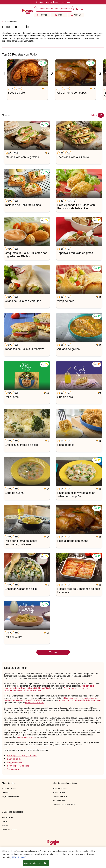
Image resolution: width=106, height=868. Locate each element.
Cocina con (6, 792)
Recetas (42, 15)
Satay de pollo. (14, 759)
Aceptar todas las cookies (36, 864)
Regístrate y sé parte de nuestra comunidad (53, 2)
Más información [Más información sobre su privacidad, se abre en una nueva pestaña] (20, 858)
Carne (4, 821)
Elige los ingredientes (10, 796)
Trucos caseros (59, 792)
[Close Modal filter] (101, 115)
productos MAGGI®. (34, 703)
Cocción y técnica (60, 796)
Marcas (76, 15)
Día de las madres (9, 829)
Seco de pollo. (14, 769)
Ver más (53, 652)
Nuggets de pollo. (15, 762)
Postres (5, 825)
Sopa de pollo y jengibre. (18, 766)
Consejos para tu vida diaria (64, 804)
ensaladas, (23, 737)
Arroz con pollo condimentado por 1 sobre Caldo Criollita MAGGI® (49, 687)
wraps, (32, 737)
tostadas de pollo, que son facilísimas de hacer (80, 700)
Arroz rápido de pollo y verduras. (22, 756)
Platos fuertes (8, 817)
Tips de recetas (59, 800)
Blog (59, 15)
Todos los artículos (60, 789)
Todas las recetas (12, 22)
